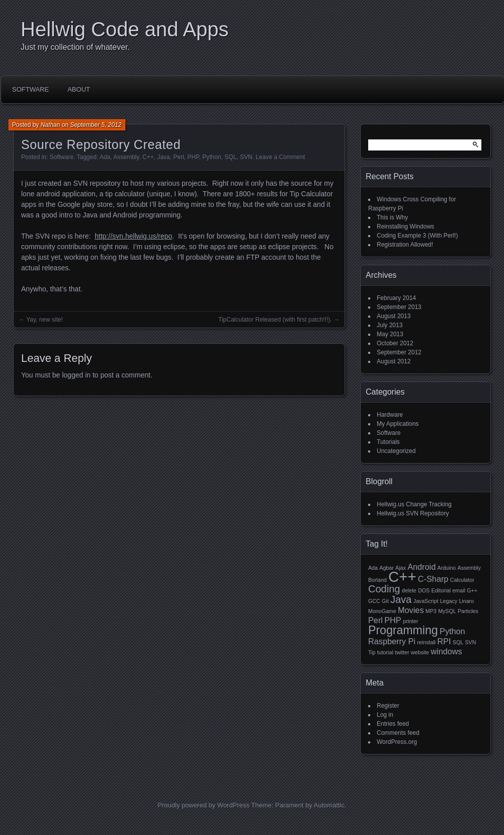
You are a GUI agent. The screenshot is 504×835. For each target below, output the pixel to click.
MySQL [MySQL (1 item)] (447, 611)
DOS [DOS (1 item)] (424, 590)
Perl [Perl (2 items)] (375, 620)
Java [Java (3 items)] (401, 599)
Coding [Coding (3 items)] (384, 589)
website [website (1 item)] (420, 652)
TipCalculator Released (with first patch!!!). (275, 320)
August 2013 (394, 316)
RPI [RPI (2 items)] (444, 641)
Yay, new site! (45, 320)
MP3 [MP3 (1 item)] (431, 611)
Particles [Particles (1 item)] (468, 611)
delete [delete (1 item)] (409, 590)
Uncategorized (396, 451)
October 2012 (395, 343)
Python (212, 157)
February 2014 (396, 298)
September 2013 (399, 307)
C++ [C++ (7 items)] (402, 577)
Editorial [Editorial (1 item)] (441, 590)
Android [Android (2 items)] (422, 567)
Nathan (51, 125)
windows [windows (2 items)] (446, 651)
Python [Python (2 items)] (452, 631)
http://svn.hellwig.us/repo (133, 236)
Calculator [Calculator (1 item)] (462, 580)
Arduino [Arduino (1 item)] (447, 568)
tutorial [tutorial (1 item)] (385, 652)
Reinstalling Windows (405, 226)
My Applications (398, 424)
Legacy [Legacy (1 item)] (449, 601)
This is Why (392, 217)
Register (388, 706)
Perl (178, 157)
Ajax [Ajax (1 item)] (401, 568)
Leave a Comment (280, 157)
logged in (76, 375)
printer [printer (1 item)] (410, 621)
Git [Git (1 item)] (385, 601)
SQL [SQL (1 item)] (458, 642)
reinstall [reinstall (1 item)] (426, 642)
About (79, 89)
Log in (385, 715)
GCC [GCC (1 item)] (374, 601)
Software (30, 89)
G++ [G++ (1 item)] (472, 590)
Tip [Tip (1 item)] (372, 652)
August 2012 (394, 361)
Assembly (126, 157)
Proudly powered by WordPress (203, 805)
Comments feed (398, 733)
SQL (230, 157)
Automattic (329, 805)
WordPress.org (397, 742)
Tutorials (388, 442)
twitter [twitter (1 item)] (402, 652)
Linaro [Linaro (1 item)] (466, 601)
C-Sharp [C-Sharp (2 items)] (433, 579)
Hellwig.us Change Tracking (414, 504)
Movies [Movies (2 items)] (411, 610)
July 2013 (390, 325)
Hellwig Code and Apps (125, 29)
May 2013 (390, 334)
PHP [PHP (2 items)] (393, 620)
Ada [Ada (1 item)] (373, 568)
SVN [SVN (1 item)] (470, 642)
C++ (148, 157)
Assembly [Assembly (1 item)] (469, 568)
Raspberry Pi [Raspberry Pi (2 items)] (392, 641)
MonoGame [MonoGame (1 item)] (382, 611)
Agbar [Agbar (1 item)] (386, 568)
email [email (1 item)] (458, 590)
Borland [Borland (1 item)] (377, 580)
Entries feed (393, 724)
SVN (246, 157)
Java (163, 157)
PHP (193, 157)
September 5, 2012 (96, 125)
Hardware (390, 415)
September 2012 (399, 352)
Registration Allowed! (405, 245)
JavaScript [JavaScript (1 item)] (426, 601)
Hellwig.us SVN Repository (413, 513)
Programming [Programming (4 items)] (403, 630)
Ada (105, 157)
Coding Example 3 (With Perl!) (417, 236)
